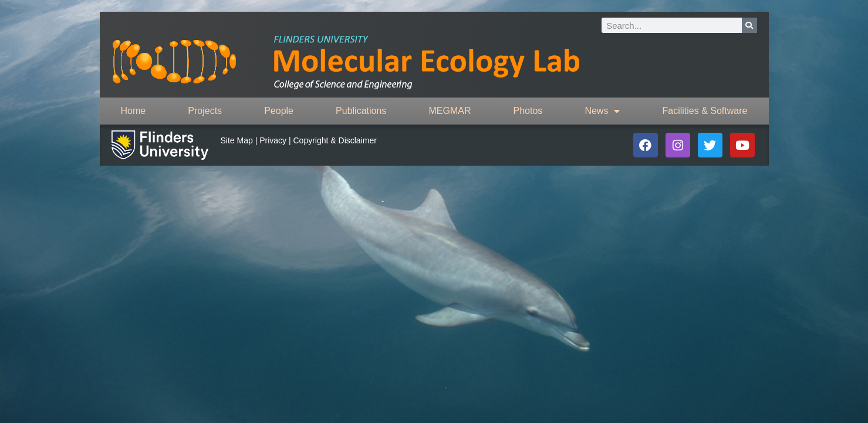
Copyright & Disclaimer (335, 140)
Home (134, 111)
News (602, 111)
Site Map (237, 140)
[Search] (749, 25)
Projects (205, 111)
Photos (528, 111)
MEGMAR (450, 111)
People (279, 111)
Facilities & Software (705, 111)
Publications (361, 111)
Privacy (273, 140)
